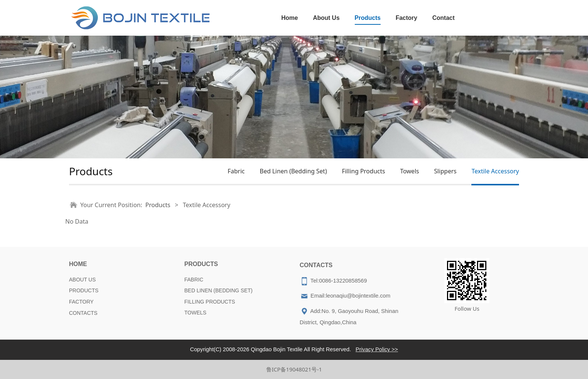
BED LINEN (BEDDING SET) (219, 290)
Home (289, 18)
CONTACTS (83, 313)
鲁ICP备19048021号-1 (294, 369)
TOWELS (196, 313)
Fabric (236, 171)
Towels (410, 171)
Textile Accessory (495, 171)
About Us (326, 18)
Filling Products (364, 171)
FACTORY (81, 302)
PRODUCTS (84, 290)
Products (368, 18)
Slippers (445, 171)
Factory (406, 18)
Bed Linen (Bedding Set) (293, 171)
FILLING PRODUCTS (210, 302)
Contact (444, 18)
